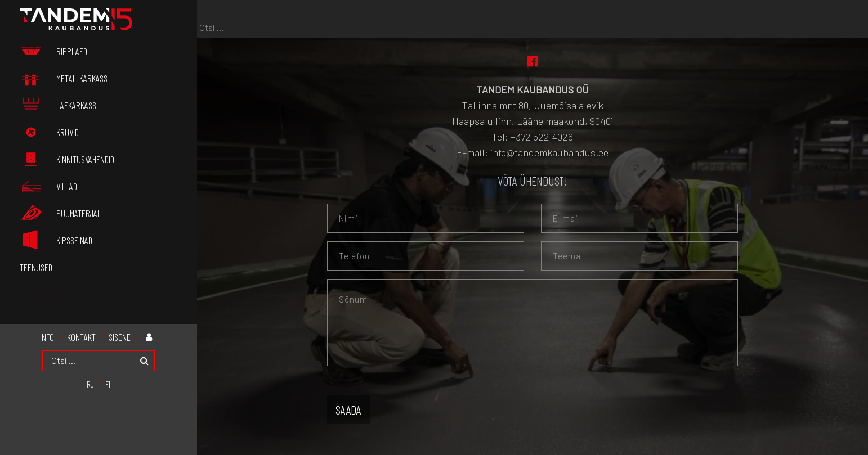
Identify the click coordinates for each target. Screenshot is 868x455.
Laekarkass (58, 105)
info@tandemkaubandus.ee (549, 152)
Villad (48, 186)
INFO (47, 337)
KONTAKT (81, 337)
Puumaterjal (60, 213)
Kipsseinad (56, 240)
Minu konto (152, 337)
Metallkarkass (64, 78)
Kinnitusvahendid (67, 159)
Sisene (120, 337)
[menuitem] (90, 384)
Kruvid (49, 132)
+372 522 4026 (542, 137)
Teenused (36, 267)
